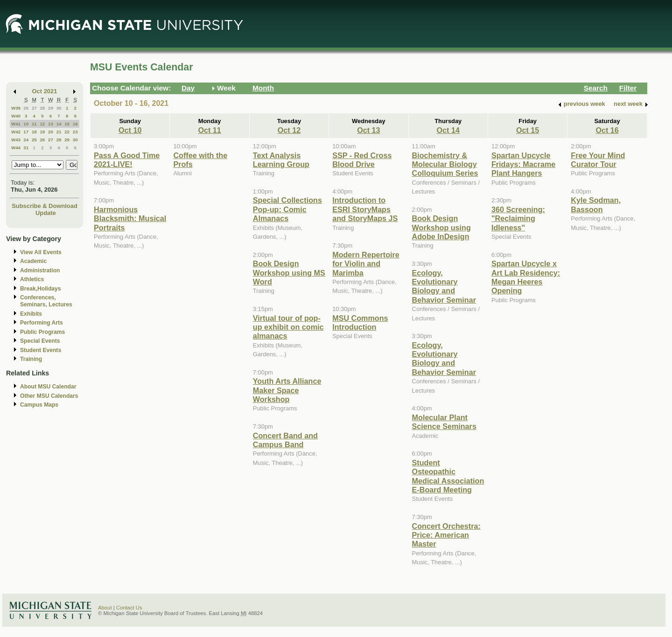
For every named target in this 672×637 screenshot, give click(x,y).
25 (34, 140)
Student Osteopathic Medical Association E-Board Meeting (448, 476)
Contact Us (129, 608)
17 (26, 132)
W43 (16, 140)
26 (26, 108)
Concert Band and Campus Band (285, 440)
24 (26, 140)
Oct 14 (448, 130)
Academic (33, 261)
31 (26, 148)
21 (59, 132)
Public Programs (42, 332)
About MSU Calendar (48, 387)
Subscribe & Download (45, 206)
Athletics (32, 279)
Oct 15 (528, 130)
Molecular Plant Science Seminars (444, 422)
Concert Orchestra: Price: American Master (446, 535)
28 (42, 108)
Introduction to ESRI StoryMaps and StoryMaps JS (365, 209)
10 (26, 124)
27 (34, 108)
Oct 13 (368, 130)
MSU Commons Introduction (360, 322)
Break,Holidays (41, 289)
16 (75, 124)
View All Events (41, 252)
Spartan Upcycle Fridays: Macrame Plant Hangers (523, 164)
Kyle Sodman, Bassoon (596, 204)
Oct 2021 (45, 91)
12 (42, 124)
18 (34, 132)
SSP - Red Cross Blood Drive (362, 160)
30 (59, 108)
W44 (16, 148)
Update (46, 213)
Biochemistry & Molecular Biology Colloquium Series (445, 164)
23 (75, 132)
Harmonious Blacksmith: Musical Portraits (130, 218)
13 (51, 124)
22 (67, 132)
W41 (16, 124)
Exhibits (31, 314)
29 (51, 108)
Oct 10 (130, 130)
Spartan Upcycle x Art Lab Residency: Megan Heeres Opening (526, 277)
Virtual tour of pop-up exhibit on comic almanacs (288, 327)
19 (42, 132)
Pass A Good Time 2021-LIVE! (127, 160)
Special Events (40, 341)
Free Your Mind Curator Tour (598, 160)
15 (67, 124)
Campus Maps (39, 405)
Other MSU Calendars (49, 396)
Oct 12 (289, 130)
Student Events (41, 350)
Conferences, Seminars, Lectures (46, 301)
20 (51, 132)
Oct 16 (607, 130)
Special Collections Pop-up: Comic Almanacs (287, 209)
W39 (16, 108)
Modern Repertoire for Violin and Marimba (366, 264)
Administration (40, 270)
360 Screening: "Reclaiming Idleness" (518, 218)
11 (34, 124)
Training (31, 359)
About (105, 608)
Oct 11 (209, 130)
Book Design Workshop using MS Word (289, 273)
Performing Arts (42, 323)
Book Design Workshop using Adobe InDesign (441, 227)
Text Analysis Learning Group (281, 160)
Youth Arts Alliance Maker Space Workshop (287, 390)
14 (59, 124)
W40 (16, 116)
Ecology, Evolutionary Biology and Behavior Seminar (444, 286)
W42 (16, 132)
